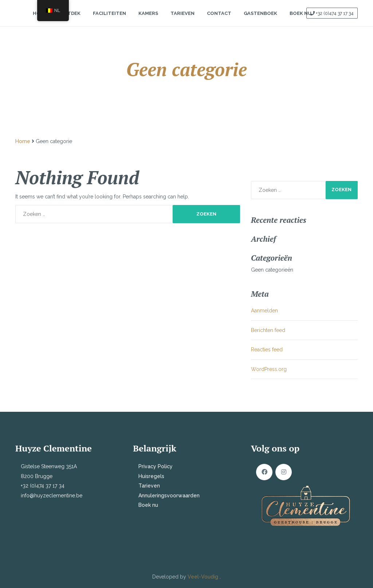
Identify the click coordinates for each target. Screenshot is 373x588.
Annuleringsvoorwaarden (169, 496)
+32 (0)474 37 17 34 (335, 20)
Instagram (284, 472)
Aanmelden (264, 311)
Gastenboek (260, 19)
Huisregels (151, 476)
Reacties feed (267, 350)
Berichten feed (268, 330)
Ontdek (70, 19)
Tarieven (182, 19)
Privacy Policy (156, 466)
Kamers (148, 19)
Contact (219, 19)
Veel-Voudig (204, 577)
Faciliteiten (109, 19)
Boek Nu (301, 19)
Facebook (264, 472)
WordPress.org (269, 369)
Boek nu (148, 505)
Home (23, 141)
